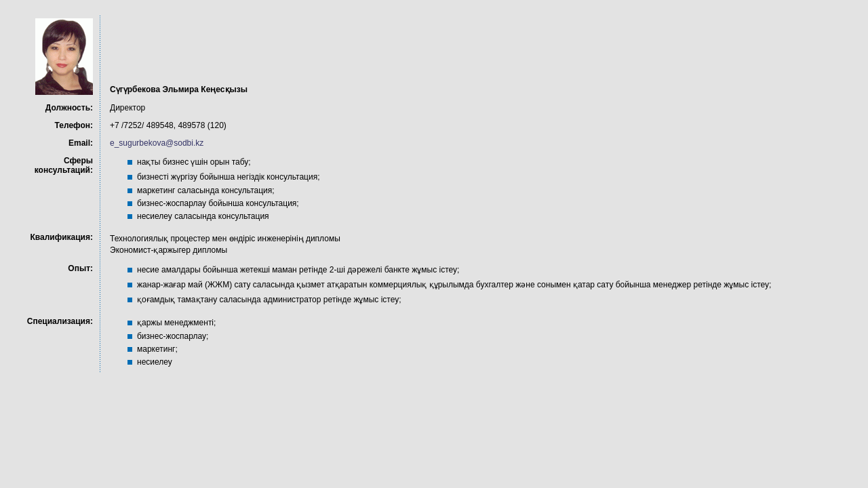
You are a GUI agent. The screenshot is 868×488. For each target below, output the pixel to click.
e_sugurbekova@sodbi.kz (157, 143)
